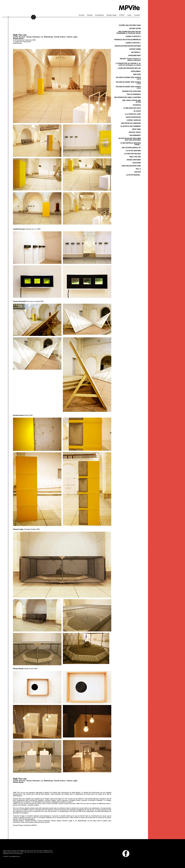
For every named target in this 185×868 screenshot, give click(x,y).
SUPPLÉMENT (136, 71)
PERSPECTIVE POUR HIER (132, 91)
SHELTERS (137, 74)
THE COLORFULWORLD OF (131, 148)
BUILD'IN (138, 172)
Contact (137, 15)
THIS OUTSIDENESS (134, 94)
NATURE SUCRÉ (135, 29)
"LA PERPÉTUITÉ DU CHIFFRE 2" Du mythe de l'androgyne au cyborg (128, 64)
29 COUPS (137, 111)
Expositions (100, 15)
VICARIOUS (137, 105)
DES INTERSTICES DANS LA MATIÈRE (128, 97)
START (122, 15)
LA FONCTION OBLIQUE (132, 154)
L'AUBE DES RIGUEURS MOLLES (129, 68)
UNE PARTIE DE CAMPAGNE (131, 123)
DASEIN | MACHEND (134, 160)
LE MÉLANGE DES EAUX (132, 108)
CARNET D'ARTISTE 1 (133, 43)
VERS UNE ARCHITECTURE (131, 166)
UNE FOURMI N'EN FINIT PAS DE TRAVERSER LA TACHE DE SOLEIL (129, 32)
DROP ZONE (137, 129)
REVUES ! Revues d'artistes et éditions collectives (130, 59)
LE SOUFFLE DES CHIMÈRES (131, 126)
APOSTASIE (137, 163)
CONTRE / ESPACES (134, 120)
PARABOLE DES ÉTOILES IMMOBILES (127, 40)
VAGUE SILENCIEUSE (133, 117)
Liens (129, 15)
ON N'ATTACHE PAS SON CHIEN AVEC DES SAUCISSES (130, 139)
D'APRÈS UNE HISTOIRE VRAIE (130, 25)
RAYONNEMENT (135, 135)
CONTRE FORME (135, 49)
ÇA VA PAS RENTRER (133, 151)
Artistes (90, 15)
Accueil (81, 15)
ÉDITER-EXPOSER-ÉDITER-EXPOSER (128, 46)
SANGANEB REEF (134, 56)
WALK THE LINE (135, 157)
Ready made (112, 15)
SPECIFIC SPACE (135, 132)
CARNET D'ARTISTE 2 (133, 36)
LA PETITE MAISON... (133, 175)
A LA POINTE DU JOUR (133, 114)
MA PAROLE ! (136, 52)
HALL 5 (138, 169)
